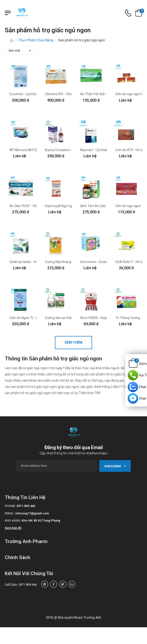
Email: (10, 513)
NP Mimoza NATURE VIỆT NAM (32, 150)
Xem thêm (73, 342)
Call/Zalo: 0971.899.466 (21, 585)
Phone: (10, 506)
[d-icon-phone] (128, 13)
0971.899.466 (26, 506)
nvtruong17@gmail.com (32, 513)
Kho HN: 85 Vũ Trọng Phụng (41, 520)
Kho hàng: (13, 520)
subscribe (115, 466)
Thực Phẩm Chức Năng (36, 40)
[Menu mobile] (8, 13)
